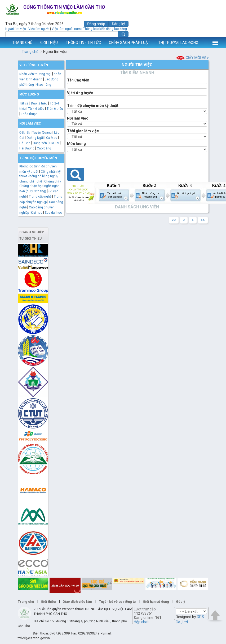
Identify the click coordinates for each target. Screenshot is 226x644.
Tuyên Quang (42, 133)
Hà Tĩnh (25, 143)
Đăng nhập (96, 24)
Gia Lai (54, 143)
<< (174, 220)
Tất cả (24, 103)
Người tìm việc (16, 29)
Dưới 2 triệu (39, 103)
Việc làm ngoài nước (67, 29)
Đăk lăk (25, 133)
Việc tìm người (39, 29)
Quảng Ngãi (35, 138)
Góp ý (180, 602)
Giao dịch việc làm (77, 602)
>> (203, 220)
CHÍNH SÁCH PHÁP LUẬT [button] (130, 43)
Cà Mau (52, 138)
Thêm (215, 43)
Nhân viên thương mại (35, 74)
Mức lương (76, 144)
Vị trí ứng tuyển (80, 93)
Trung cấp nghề (40, 197)
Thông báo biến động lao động (105, 29)
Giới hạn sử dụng (156, 602)
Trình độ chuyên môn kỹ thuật (93, 106)
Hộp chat (141, 622)
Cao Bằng (44, 148)
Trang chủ (30, 52)
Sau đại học (53, 213)
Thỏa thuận (29, 114)
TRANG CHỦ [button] (22, 43)
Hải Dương (27, 148)
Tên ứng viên (78, 80)
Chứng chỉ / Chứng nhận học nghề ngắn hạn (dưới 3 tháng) (40, 186)
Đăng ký (118, 24)
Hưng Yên (40, 143)
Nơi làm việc (78, 118)
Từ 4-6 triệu (36, 109)
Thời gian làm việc (83, 131)
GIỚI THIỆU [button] (49, 43)
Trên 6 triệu (55, 109)
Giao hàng (44, 85)
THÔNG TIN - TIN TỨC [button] (83, 43)
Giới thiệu (48, 602)
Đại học (37, 213)
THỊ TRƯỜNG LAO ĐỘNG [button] (178, 43)
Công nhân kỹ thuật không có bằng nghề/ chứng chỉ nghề (40, 177)
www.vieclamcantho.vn (4, 43)
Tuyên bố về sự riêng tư (117, 602)
